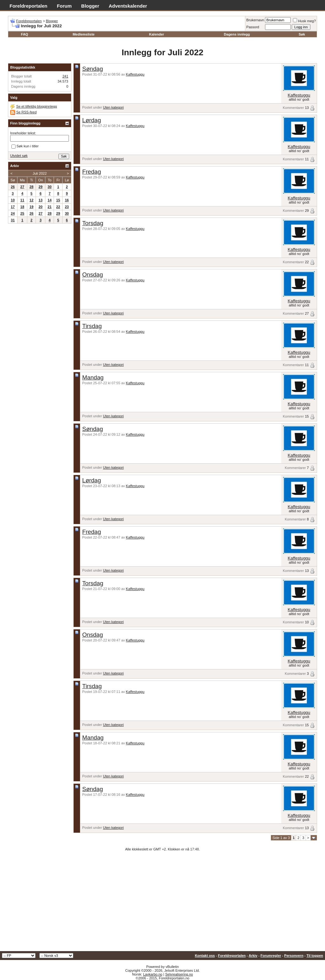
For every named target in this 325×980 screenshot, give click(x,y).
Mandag (93, 377)
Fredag (92, 172)
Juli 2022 (40, 173)
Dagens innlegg (237, 34)
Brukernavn (255, 20)
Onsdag (93, 275)
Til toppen (315, 956)
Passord (253, 27)
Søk (302, 34)
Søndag (93, 69)
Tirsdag (92, 326)
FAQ (25, 34)
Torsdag (93, 223)
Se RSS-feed (26, 112)
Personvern (294, 956)
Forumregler (271, 956)
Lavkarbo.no (153, 974)
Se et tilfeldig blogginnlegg (36, 106)
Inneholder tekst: (23, 133)
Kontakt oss (205, 956)
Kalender (157, 34)
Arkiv (253, 956)
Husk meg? (304, 21)
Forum (64, 6)
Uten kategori (113, 107)
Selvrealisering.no (179, 974)
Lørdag (92, 120)
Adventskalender (128, 6)
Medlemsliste (84, 34)
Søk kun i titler (25, 147)
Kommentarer (293, 108)
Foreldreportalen (28, 6)
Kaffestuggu (135, 74)
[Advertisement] (162, 903)
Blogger (90, 6)
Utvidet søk (19, 156)
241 (65, 76)
